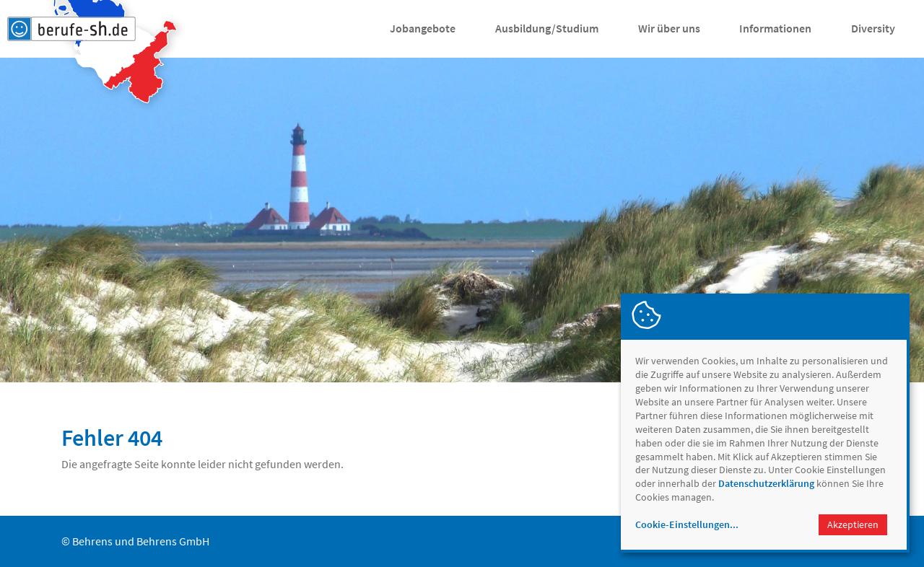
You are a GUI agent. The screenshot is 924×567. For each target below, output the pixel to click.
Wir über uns (669, 28)
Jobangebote (423, 28)
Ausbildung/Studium (547, 28)
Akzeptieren (853, 524)
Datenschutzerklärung (766, 483)
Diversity (873, 28)
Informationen (775, 28)
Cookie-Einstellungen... (687, 524)
